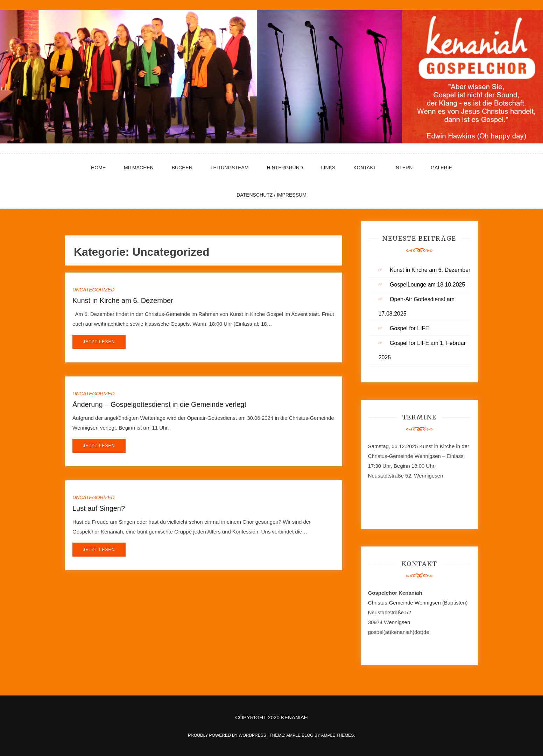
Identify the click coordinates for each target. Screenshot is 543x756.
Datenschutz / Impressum (271, 195)
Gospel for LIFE (409, 328)
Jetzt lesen (99, 342)
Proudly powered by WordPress (228, 735)
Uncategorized (93, 290)
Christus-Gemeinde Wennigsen (405, 603)
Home (98, 168)
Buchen (182, 168)
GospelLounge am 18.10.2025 (427, 285)
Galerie (441, 168)
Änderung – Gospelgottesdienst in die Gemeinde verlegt (159, 404)
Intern (403, 168)
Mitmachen (139, 168)
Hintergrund (285, 168)
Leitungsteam (230, 168)
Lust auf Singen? (99, 508)
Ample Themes (337, 735)
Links (328, 168)
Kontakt (365, 168)
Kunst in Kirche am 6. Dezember (123, 301)
